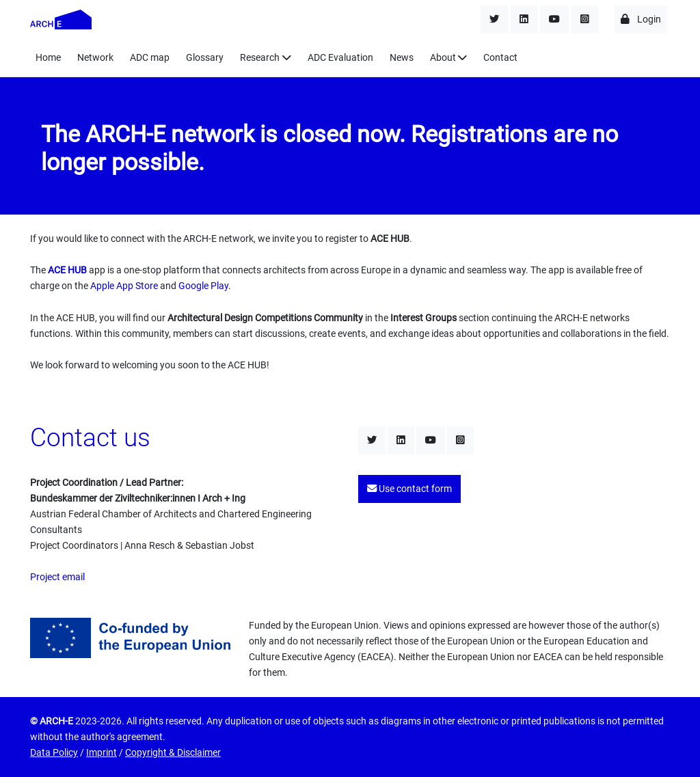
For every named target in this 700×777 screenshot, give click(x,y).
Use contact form (409, 489)
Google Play (203, 286)
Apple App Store (124, 286)
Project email (57, 577)
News (402, 58)
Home (48, 58)
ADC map (150, 58)
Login (641, 19)
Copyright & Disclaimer (173, 753)
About (443, 58)
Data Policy (54, 753)
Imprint (102, 753)
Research (260, 58)
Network (95, 58)
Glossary (205, 58)
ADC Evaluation (340, 58)
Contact (500, 58)
